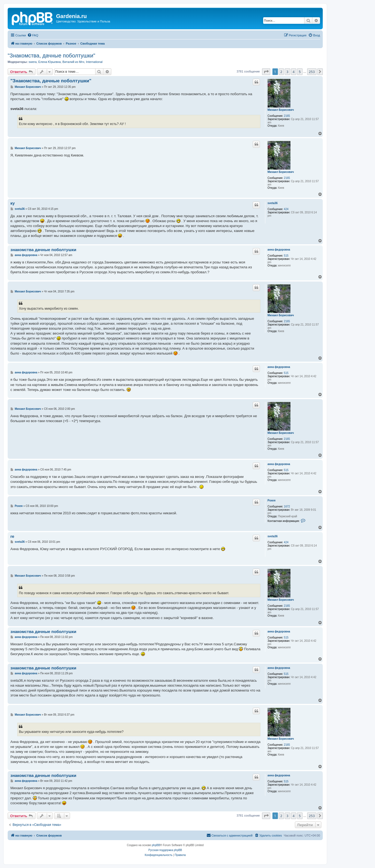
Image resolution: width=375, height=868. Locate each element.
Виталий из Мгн (73, 62)
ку (13, 203)
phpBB (156, 845)
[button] (266, 72)
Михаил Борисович (281, 110)
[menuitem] (33, 35)
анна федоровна (279, 250)
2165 (287, 116)
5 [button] (300, 72)
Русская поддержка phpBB (165, 850)
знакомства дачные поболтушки (43, 250)
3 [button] (287, 72)
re (12, 536)
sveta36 (273, 203)
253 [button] (312, 72)
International (94, 62)
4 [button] (294, 72)
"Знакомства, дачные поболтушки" (51, 56)
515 (286, 256)
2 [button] (281, 72)
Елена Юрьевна (50, 62)
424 (286, 209)
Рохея (271, 500)
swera (32, 62)
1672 (287, 506)
